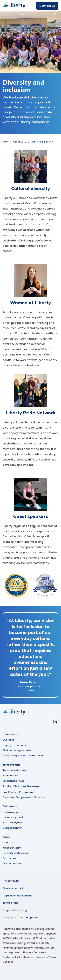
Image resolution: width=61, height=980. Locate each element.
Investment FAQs (13, 781)
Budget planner (12, 828)
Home (5, 142)
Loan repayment (13, 817)
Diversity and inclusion (16, 853)
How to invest (11, 775)
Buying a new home (15, 745)
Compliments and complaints (20, 918)
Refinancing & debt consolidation (23, 755)
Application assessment (17, 896)
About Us (18, 142)
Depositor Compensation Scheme (23, 797)
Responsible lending (15, 910)
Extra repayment (13, 822)
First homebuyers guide (17, 750)
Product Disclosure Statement (21, 786)
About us (8, 842)
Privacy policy (11, 881)
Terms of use (11, 903)
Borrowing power (13, 812)
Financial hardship (14, 888)
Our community (12, 863)
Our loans (8, 740)
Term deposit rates (14, 770)
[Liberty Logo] (14, 6)
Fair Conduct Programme (18, 792)
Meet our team (12, 848)
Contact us (47, 6)
